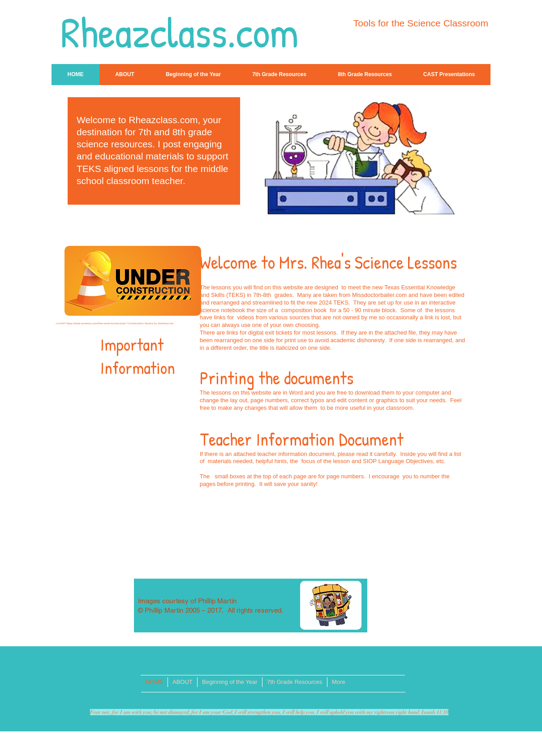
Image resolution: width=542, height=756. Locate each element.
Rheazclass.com (180, 32)
